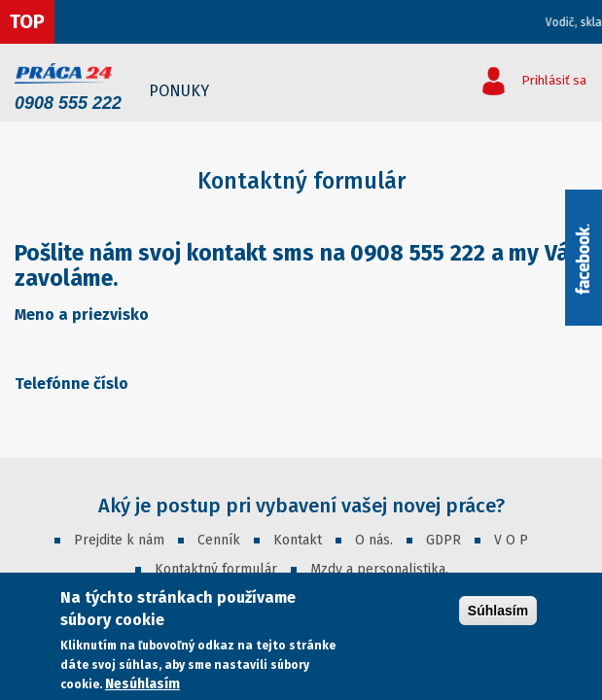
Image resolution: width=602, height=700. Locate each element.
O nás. (374, 540)
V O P (511, 540)
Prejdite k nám (119, 540)
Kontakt (298, 540)
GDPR (443, 540)
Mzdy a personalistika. (379, 569)
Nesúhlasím (142, 684)
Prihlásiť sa (554, 80)
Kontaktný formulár (216, 569)
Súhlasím (498, 611)
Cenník (219, 540)
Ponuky (179, 91)
